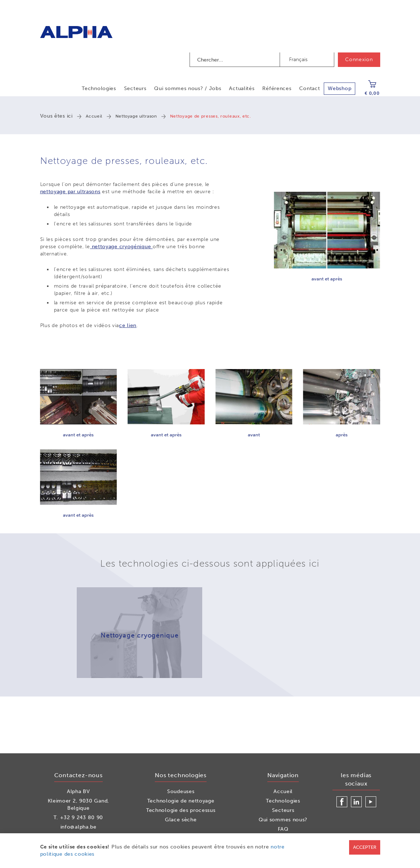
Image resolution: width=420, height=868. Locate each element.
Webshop (340, 88)
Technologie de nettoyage (181, 801)
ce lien (128, 325)
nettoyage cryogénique (121, 247)
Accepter (365, 847)
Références (277, 88)
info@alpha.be (79, 827)
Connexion (359, 60)
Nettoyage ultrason (136, 116)
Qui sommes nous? (283, 820)
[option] (139, 633)
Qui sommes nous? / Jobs (188, 88)
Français (298, 60)
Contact (309, 88)
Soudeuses (181, 791)
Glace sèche (181, 820)
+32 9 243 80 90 (82, 818)
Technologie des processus (181, 810)
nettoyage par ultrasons (70, 192)
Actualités (242, 88)
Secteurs (135, 88)
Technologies (99, 88)
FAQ (283, 829)
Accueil (94, 116)
